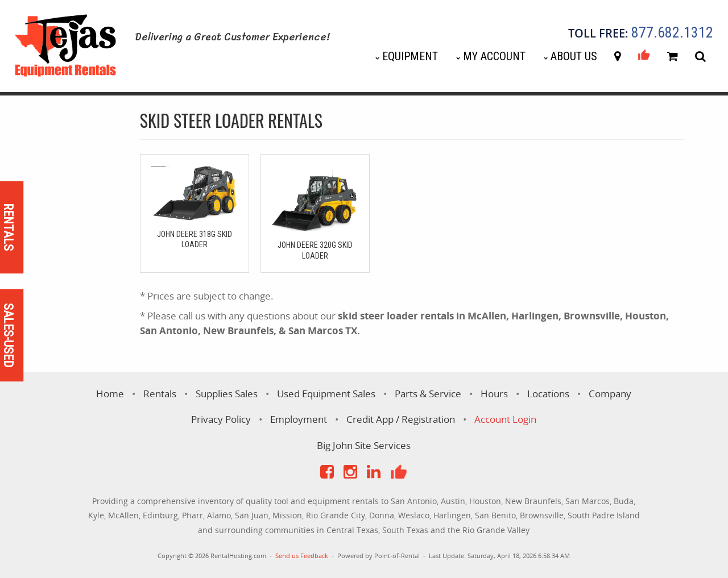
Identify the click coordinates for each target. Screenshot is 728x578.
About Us (574, 56)
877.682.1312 (672, 33)
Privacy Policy (221, 419)
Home (110, 394)
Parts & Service (428, 394)
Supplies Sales (227, 394)
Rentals (160, 394)
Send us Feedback (302, 556)
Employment (299, 419)
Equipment (410, 56)
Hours (494, 394)
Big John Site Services (364, 445)
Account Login (505, 419)
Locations (548, 394)
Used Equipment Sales (326, 394)
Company (610, 394)
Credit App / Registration (401, 419)
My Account (494, 56)
